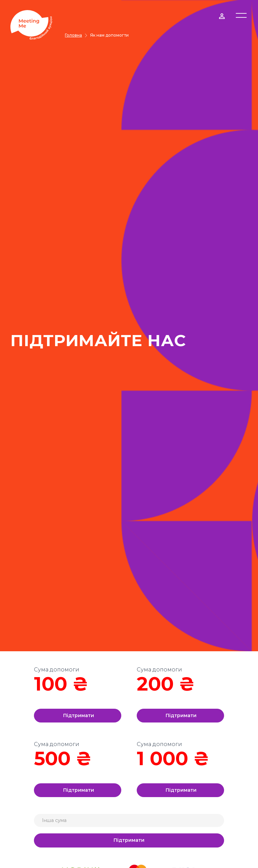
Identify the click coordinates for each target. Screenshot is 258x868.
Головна (73, 35)
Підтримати (79, 715)
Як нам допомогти (109, 35)
